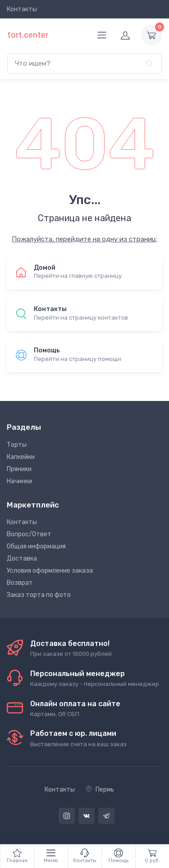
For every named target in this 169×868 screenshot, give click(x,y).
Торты (17, 445)
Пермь (100, 790)
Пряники (19, 469)
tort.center (28, 35)
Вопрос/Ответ (29, 534)
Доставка (22, 559)
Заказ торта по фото (39, 595)
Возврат (20, 583)
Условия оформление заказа (50, 571)
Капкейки (21, 457)
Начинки (19, 481)
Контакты (22, 9)
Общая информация (36, 546)
